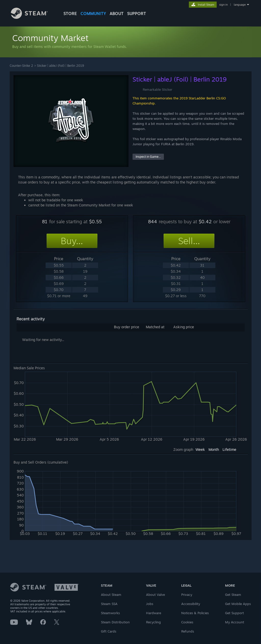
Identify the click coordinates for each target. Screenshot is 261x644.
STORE (70, 14)
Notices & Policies (195, 613)
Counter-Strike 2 (21, 66)
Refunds (188, 631)
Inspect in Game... (148, 157)
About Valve (155, 595)
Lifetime (229, 449)
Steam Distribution (115, 622)
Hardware (154, 613)
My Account (235, 622)
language (240, 5)
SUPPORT (137, 14)
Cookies (187, 622)
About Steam (111, 595)
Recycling (153, 622)
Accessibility (191, 604)
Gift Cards (109, 631)
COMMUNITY (93, 14)
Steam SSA (109, 604)
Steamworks (110, 613)
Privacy (187, 595)
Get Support (234, 613)
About (117, 14)
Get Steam (233, 595)
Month (214, 449)
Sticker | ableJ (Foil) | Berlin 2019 (60, 66)
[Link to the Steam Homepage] (33, 17)
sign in (223, 5)
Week (200, 449)
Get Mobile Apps (238, 604)
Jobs (150, 604)
